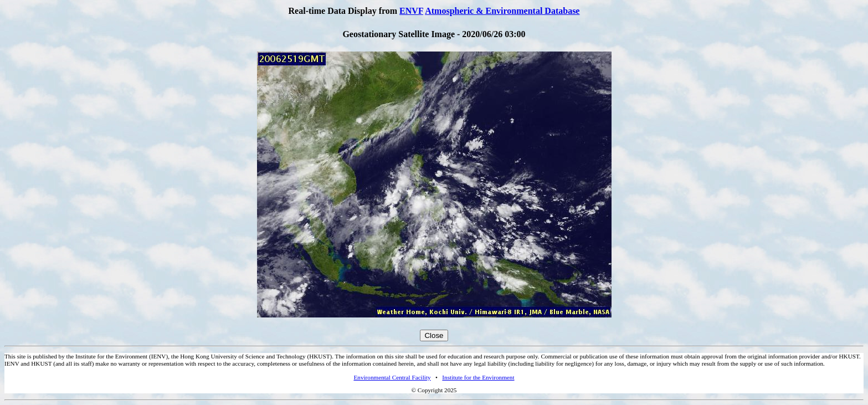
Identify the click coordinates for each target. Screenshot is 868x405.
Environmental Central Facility (392, 377)
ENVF (411, 11)
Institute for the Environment (478, 377)
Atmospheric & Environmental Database (502, 11)
